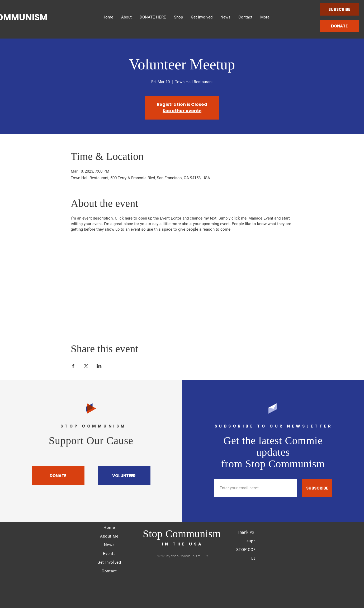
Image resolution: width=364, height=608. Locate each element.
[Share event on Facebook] (73, 366)
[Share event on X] (86, 366)
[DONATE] (339, 26)
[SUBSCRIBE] (339, 9)
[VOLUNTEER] (124, 476)
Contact (109, 571)
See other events (182, 111)
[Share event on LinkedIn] (99, 366)
